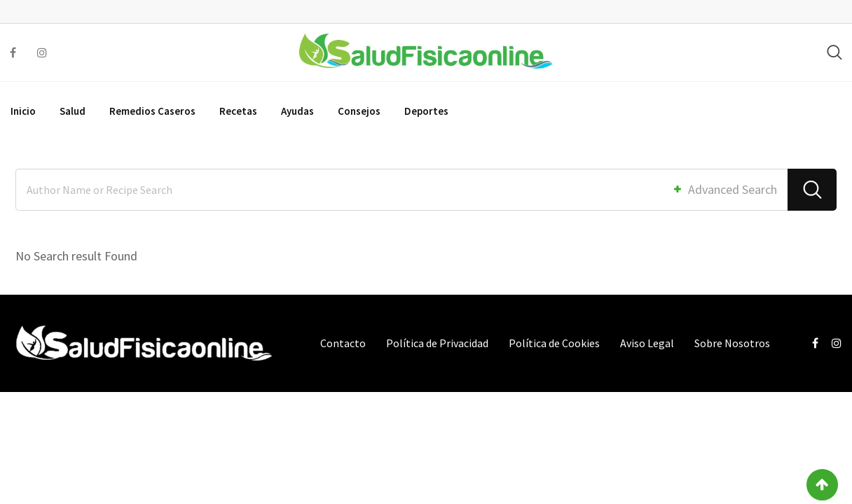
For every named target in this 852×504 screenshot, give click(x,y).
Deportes (426, 111)
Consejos (359, 111)
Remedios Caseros (152, 111)
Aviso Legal (647, 343)
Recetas (238, 111)
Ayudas (297, 111)
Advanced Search (724, 189)
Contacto (343, 343)
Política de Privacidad (437, 343)
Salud (73, 111)
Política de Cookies (554, 343)
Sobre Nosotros (732, 343)
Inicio (23, 111)
